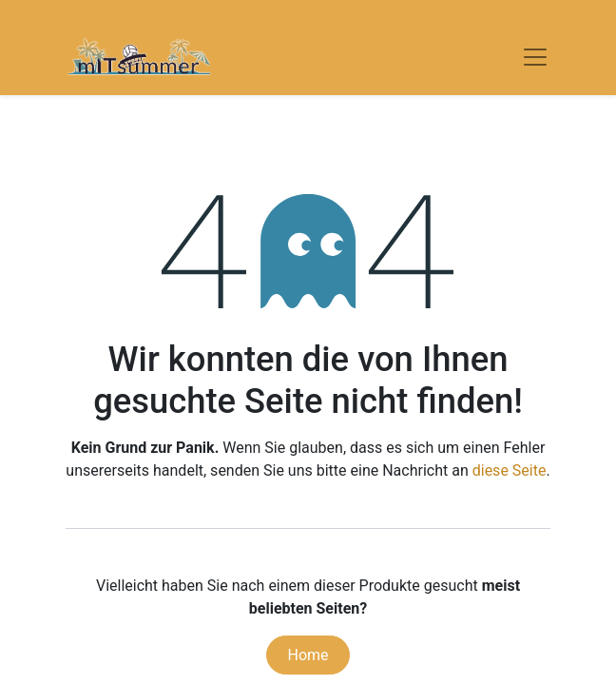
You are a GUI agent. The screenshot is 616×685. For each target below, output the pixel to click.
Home (308, 655)
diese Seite (510, 470)
